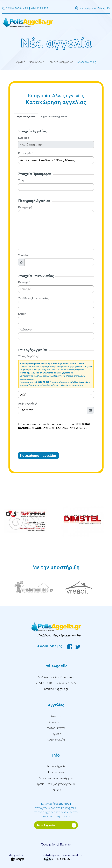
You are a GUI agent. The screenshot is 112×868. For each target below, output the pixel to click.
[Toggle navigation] (56, 22)
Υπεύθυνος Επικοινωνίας (34, 298)
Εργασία (56, 734)
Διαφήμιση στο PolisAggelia (56, 778)
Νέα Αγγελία (46, 825)
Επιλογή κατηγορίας (61, 62)
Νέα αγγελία (37, 62)
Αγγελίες (56, 705)
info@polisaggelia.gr (80, 382)
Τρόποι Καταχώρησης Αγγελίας (56, 784)
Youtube (23, 255)
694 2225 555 (40, 8)
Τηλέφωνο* (25, 329)
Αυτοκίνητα (56, 722)
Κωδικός (23, 138)
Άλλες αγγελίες (56, 740)
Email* (22, 314)
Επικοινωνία (56, 772)
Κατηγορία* (26, 153)
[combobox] (56, 160)
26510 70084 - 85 (17, 8)
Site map (65, 844)
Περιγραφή (25, 207)
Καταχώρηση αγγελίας (38, 456)
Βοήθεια (56, 790)
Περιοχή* (24, 282)
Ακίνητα (56, 716)
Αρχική (21, 62)
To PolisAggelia (56, 766)
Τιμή (21, 180)
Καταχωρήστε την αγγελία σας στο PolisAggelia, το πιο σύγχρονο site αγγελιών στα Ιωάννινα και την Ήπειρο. (56, 810)
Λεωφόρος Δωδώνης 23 (95, 8)
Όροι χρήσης (50, 844)
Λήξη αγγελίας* (28, 403)
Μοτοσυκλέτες (56, 728)
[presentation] (40, 438)
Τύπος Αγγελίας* (29, 356)
